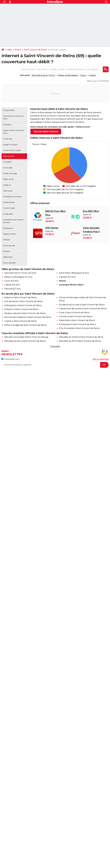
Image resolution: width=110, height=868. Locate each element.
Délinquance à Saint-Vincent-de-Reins (23, 305)
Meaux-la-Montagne (68, 75)
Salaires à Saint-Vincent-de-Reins (21, 297)
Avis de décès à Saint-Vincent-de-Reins (23, 301)
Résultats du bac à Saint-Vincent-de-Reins (25, 341)
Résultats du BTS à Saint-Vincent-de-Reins (80, 341)
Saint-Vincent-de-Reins (36, 50)
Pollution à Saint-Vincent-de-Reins (21, 309)
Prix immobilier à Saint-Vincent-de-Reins (79, 328)
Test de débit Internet (46, 132)
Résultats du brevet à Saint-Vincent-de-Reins (81, 337)
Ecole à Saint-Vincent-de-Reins (74, 313)
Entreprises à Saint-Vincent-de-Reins (77, 324)
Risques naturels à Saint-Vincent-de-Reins (25, 313)
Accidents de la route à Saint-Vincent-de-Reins (82, 305)
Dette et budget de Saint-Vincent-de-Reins (25, 325)
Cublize (92, 75)
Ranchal (8, 289)
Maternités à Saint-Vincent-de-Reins (77, 320)
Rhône (18, 50)
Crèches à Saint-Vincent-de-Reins (76, 316)
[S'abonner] (55, 365)
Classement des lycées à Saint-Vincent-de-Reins (83, 309)
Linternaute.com (10, 359)
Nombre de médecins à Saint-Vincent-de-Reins (28, 317)
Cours (83, 75)
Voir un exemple (101, 359)
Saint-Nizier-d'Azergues (70, 273)
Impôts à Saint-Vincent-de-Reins (21, 321)
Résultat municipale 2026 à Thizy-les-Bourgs (26, 337)
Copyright (55, 346)
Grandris (63, 277)
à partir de (57, 216)
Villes (9, 50)
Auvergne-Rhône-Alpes (71, 285)
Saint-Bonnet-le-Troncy (43, 75)
